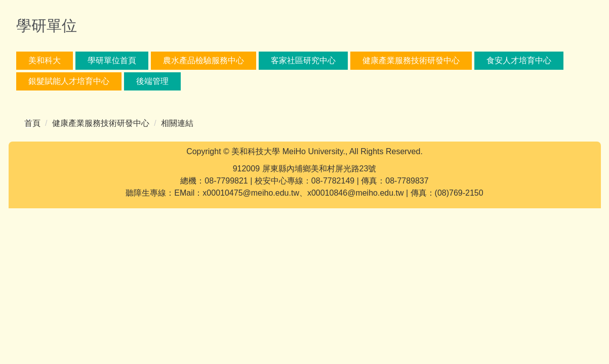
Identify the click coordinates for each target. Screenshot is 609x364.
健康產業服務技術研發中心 (411, 60)
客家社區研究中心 (303, 60)
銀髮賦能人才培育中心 (69, 81)
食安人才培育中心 (519, 60)
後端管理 (152, 81)
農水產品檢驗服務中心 (204, 60)
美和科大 (45, 60)
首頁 (32, 123)
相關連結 (177, 123)
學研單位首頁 (112, 60)
